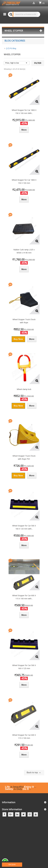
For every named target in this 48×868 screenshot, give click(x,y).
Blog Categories (15, 41)
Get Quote (12, 865)
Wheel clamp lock (24, 389)
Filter (38, 63)
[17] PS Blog (11, 48)
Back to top (34, 773)
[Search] (26, 14)
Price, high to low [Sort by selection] (17, 63)
